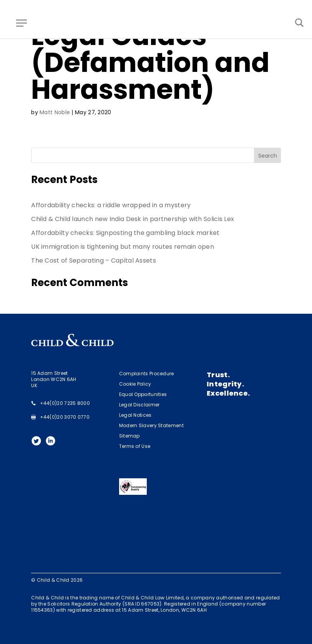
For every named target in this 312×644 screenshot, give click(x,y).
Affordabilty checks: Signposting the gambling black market (125, 233)
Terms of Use (135, 446)
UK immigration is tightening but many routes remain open (123, 247)
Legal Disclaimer (139, 405)
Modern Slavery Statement (151, 425)
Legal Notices (135, 415)
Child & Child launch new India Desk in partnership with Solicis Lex (133, 219)
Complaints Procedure (147, 374)
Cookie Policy (135, 384)
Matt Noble (55, 112)
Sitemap (129, 436)
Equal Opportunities (143, 394)
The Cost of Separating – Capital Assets (94, 260)
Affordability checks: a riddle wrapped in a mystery (111, 205)
